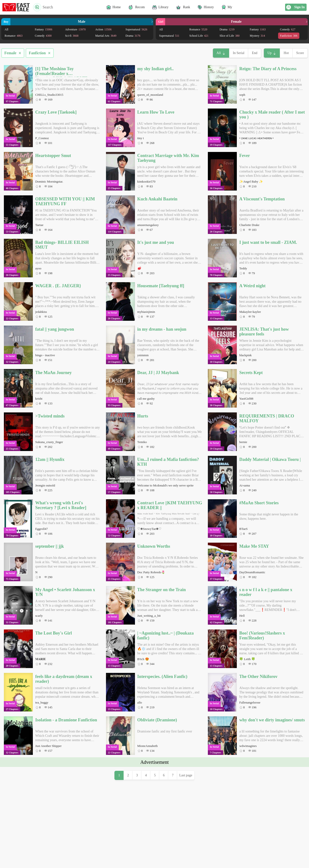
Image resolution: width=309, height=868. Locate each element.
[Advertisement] (154, 801)
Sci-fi (72, 36)
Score (300, 53)
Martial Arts (106, 36)
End (255, 53)
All (6, 29)
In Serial (239, 53)
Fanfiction (289, 36)
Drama (133, 36)
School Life (199, 36)
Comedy (43, 36)
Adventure (75, 29)
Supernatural (136, 29)
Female (13, 53)
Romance (14, 36)
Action (104, 29)
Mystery (257, 36)
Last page (186, 843)
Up (270, 53)
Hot (286, 53)
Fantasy (43, 29)
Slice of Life (229, 36)
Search (43, 7)
